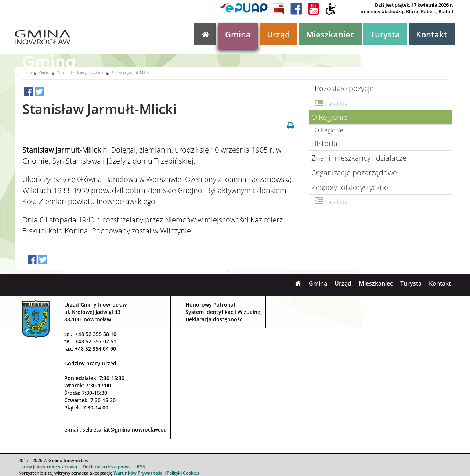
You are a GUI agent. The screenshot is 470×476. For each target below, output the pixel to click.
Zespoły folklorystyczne (350, 187)
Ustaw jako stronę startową (48, 467)
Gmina (238, 34)
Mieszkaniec (330, 34)
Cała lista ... (334, 104)
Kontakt (432, 34)
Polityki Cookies (183, 473)
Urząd (279, 34)
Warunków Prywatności (138, 473)
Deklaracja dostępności (215, 319)
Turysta (385, 34)
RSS (141, 467)
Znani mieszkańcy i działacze (81, 72)
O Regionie (329, 117)
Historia (324, 143)
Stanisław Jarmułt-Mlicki (130, 72)
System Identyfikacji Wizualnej (224, 312)
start (28, 72)
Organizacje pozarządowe (354, 173)
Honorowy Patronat (211, 305)
